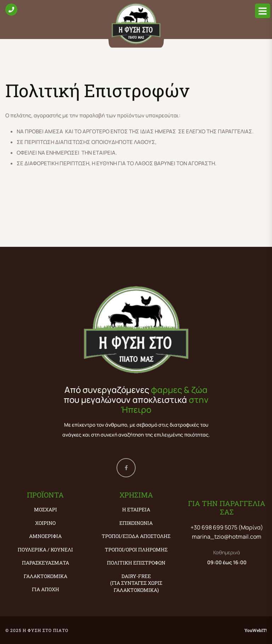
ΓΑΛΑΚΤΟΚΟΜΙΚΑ (46, 576)
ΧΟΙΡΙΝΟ (45, 523)
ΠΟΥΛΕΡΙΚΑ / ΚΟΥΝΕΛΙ (45, 549)
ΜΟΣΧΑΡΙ (46, 509)
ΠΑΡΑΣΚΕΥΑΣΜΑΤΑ (46, 563)
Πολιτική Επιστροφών (136, 563)
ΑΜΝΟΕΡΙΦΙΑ (45, 536)
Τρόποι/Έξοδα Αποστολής (136, 536)
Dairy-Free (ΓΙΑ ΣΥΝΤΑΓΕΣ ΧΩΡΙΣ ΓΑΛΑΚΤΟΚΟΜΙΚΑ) (136, 583)
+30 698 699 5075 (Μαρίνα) (227, 527)
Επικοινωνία (136, 523)
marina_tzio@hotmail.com (227, 537)
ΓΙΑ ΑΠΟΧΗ (46, 589)
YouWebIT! (256, 630)
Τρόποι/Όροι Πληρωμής (136, 549)
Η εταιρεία (136, 509)
